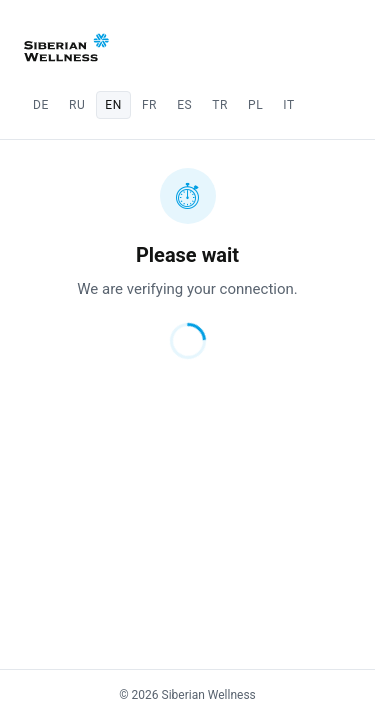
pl (255, 105)
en (113, 105)
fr (149, 105)
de (41, 105)
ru (77, 105)
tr (220, 105)
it (288, 105)
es (184, 105)
